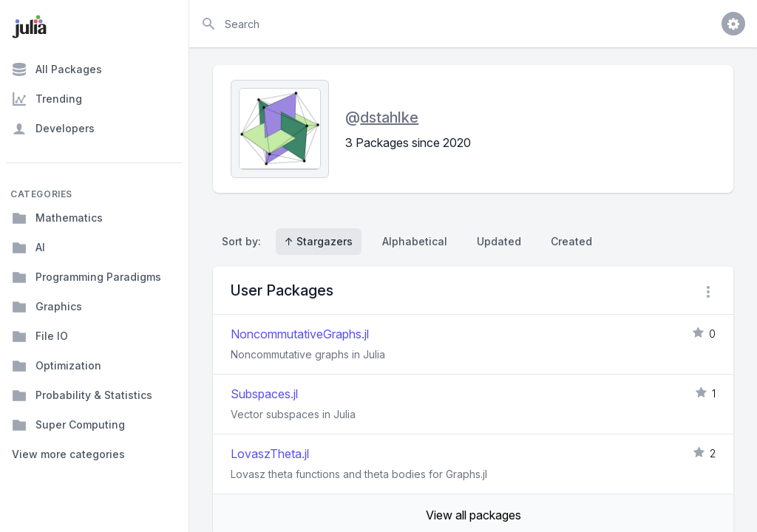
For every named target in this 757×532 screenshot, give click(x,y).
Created (571, 241)
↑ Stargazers (319, 241)
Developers (53, 129)
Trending (47, 99)
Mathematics (57, 218)
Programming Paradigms (86, 277)
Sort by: (244, 241)
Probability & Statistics (82, 395)
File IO (40, 336)
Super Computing (68, 425)
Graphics (47, 307)
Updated (499, 241)
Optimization (57, 366)
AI (28, 248)
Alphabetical (415, 241)
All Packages (57, 69)
